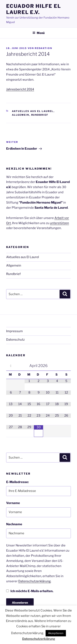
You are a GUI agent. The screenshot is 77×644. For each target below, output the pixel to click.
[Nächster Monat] (66, 366)
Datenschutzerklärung (34, 581)
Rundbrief (40, 115)
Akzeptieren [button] (56, 633)
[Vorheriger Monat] (11, 366)
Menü (38, 33)
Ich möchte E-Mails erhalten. (30, 591)
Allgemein (21, 115)
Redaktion (43, 48)
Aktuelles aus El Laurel (33, 111)
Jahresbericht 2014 (20, 89)
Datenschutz (15, 340)
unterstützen (59, 223)
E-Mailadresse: (17, 482)
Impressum (14, 331)
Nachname (14, 524)
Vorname (13, 503)
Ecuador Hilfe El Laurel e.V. (34, 9)
